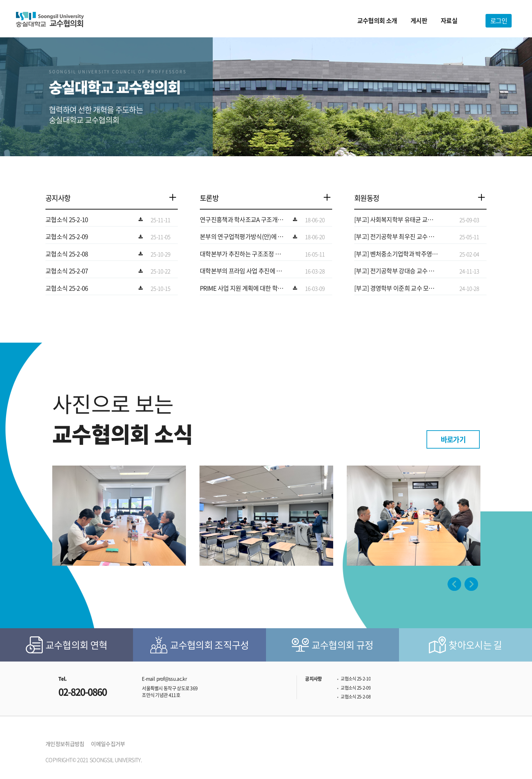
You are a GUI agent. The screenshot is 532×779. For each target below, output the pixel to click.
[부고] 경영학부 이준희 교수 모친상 (394, 288)
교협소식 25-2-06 (67, 288)
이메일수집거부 (108, 744)
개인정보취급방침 (65, 744)
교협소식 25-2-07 (67, 271)
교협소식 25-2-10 (67, 220)
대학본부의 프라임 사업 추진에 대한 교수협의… (241, 271)
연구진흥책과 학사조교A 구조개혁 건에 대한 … (241, 220)
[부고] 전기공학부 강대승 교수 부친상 (394, 271)
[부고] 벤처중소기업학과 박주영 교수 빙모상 (396, 254)
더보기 (176, 198)
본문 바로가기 (0, 0)
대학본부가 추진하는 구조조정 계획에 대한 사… (240, 254)
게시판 (419, 21)
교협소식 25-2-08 (67, 254)
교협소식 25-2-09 (67, 237)
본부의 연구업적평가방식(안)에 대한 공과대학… (241, 237)
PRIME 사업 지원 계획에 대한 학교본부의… (241, 288)
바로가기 (453, 439)
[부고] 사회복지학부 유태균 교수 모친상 (394, 220)
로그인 (499, 21)
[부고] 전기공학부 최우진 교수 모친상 (394, 237)
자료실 (449, 21)
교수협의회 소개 (377, 21)
